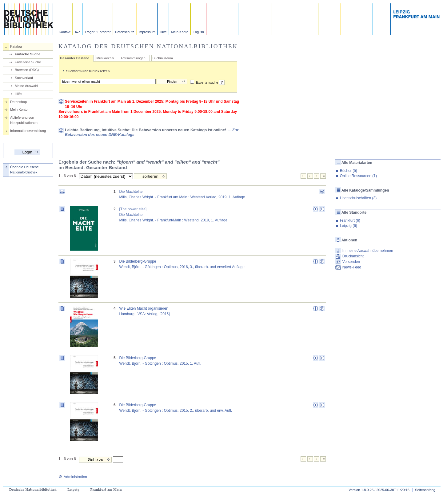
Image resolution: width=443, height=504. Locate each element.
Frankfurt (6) (350, 220)
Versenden (351, 262)
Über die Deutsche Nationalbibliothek (24, 170)
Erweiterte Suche (28, 62)
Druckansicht (353, 256)
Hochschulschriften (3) (358, 198)
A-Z (78, 32)
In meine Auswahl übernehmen (368, 251)
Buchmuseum (163, 58)
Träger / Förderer (98, 32)
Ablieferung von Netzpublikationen (24, 120)
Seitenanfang (425, 490)
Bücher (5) (349, 171)
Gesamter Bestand (75, 58)
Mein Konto (180, 32)
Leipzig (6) (349, 226)
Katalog (16, 46)
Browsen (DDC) (27, 70)
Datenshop (18, 102)
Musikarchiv (105, 58)
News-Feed (352, 267)
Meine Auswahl (26, 86)
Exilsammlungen (133, 58)
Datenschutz (125, 32)
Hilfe (163, 32)
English (198, 32)
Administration (73, 477)
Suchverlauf (24, 78)
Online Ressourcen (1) (358, 176)
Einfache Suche (28, 54)
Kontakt (65, 32)
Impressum (147, 32)
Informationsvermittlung (28, 131)
